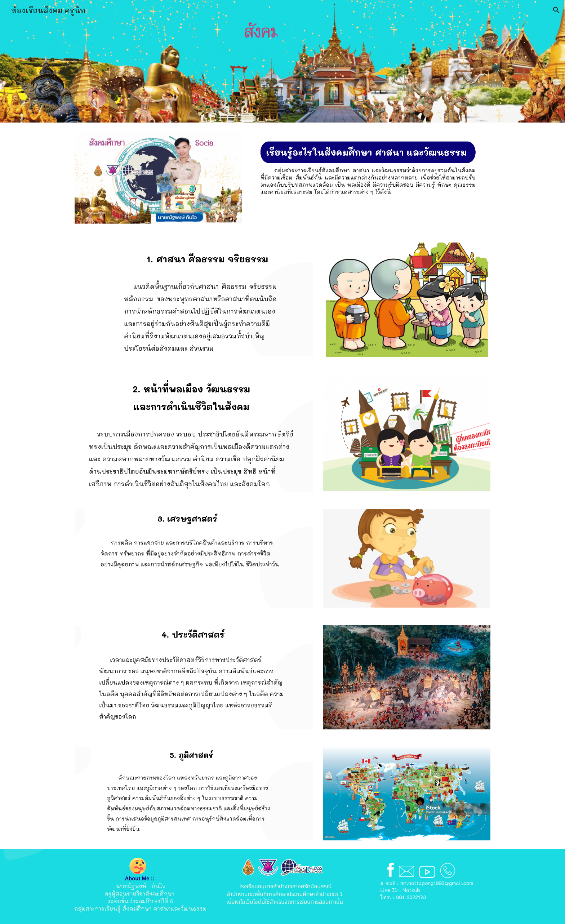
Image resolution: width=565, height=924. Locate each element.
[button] (556, 10)
